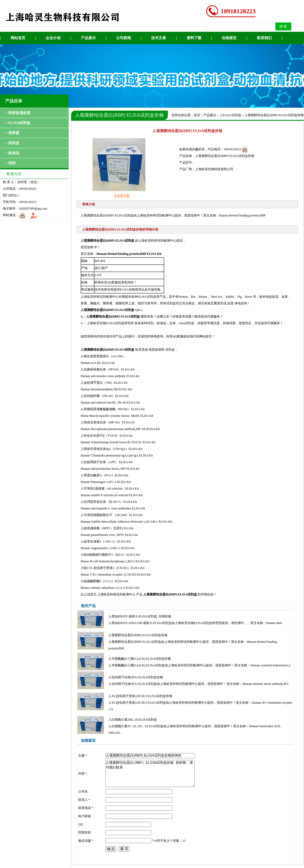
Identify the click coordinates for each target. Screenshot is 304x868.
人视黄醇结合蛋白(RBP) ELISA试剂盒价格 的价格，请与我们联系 (150, 774)
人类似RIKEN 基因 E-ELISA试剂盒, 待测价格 (140, 616)
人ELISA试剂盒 (231, 115)
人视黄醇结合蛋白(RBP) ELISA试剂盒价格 (138, 635)
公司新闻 (123, 38)
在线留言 (229, 38)
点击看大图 (122, 196)
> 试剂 (10, 163)
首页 (197, 115)
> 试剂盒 (12, 143)
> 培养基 (12, 133)
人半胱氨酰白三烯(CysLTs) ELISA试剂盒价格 (140, 659)
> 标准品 (12, 153)
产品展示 (88, 38)
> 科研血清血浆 (18, 113)
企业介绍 (53, 38)
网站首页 (18, 38)
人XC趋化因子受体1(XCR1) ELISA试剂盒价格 (140, 696)
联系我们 (264, 38)
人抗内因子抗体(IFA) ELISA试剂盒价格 (136, 677)
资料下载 (194, 38)
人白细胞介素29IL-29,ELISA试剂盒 (133, 720)
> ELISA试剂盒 (18, 123)
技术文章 (159, 38)
